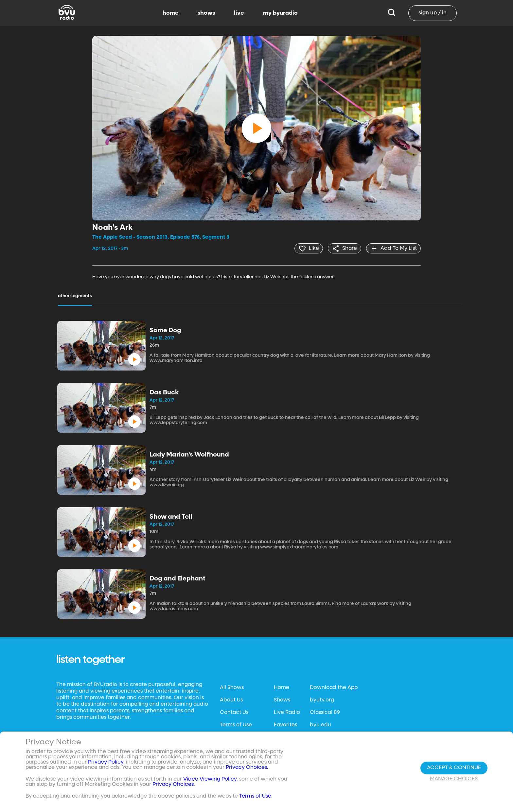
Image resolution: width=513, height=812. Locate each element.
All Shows (232, 687)
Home (282, 687)
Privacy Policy (106, 762)
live (239, 13)
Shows (282, 700)
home (171, 13)
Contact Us (234, 712)
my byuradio (280, 13)
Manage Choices (454, 779)
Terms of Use (236, 725)
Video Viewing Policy (210, 779)
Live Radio (287, 712)
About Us (231, 700)
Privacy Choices (173, 785)
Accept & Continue (454, 768)
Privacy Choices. (247, 768)
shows (206, 13)
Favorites (285, 725)
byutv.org (322, 700)
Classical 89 (325, 712)
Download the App (334, 687)
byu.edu (320, 725)
